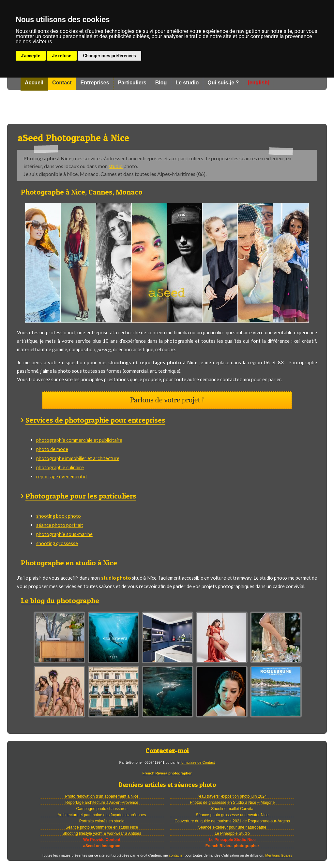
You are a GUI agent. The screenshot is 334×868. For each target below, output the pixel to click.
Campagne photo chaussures (102, 809)
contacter (176, 855)
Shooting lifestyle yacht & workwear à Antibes (102, 833)
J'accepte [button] (31, 56)
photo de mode (52, 449)
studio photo (116, 578)
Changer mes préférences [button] (110, 56)
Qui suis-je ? (223, 83)
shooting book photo (59, 516)
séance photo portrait (60, 525)
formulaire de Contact (197, 762)
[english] (258, 83)
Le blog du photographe (60, 600)
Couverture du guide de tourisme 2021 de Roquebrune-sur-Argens (232, 821)
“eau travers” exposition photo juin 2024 (232, 796)
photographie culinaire (60, 467)
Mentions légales (279, 855)
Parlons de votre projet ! (167, 400)
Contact (62, 83)
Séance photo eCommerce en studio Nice (102, 827)
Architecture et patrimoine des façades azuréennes (102, 815)
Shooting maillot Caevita (232, 809)
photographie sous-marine (64, 534)
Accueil (34, 83)
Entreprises (95, 83)
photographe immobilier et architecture (78, 458)
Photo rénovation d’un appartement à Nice (102, 796)
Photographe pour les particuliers (81, 496)
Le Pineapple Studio (232, 833)
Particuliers (132, 83)
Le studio (187, 83)
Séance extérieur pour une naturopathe (232, 827)
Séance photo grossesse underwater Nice (232, 815)
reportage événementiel (62, 476)
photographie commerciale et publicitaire (79, 440)
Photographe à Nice (167, 107)
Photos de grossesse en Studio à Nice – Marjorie (232, 803)
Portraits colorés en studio (102, 821)
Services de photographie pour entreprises (95, 420)
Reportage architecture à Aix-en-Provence (102, 803)
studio (116, 166)
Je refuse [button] (62, 56)
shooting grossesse (57, 543)
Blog (161, 83)
